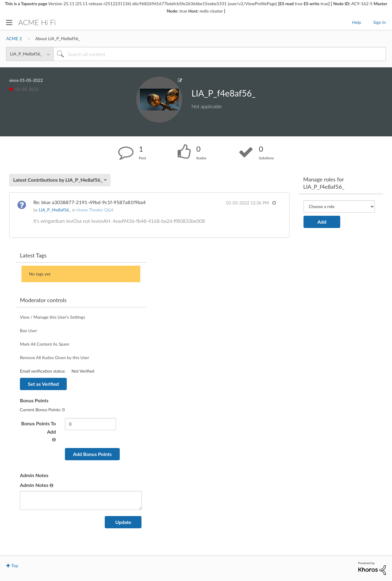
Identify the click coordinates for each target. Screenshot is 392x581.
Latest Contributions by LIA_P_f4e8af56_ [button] (58, 180)
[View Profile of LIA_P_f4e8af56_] (55, 210)
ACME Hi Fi (37, 22)
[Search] (220, 54)
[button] (54, 440)
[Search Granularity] (30, 54)
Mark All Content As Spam (45, 344)
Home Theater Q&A (95, 210)
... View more (263, 221)
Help (357, 22)
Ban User (28, 330)
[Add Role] (339, 207)
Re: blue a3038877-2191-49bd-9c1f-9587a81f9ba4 (90, 202)
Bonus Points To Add (39, 427)
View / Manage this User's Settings (53, 317)
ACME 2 (14, 38)
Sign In (380, 22)
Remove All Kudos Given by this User (55, 357)
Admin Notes (34, 485)
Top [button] (15, 566)
